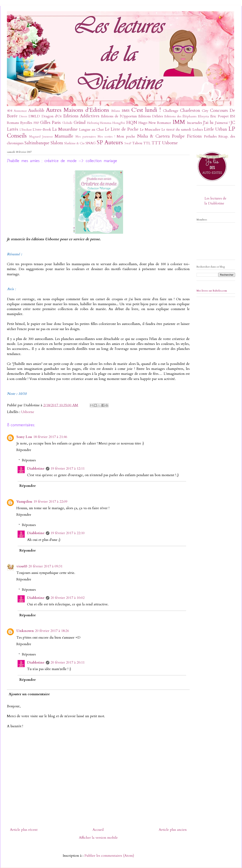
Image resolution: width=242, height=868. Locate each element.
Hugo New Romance (155, 123)
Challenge (171, 111)
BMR (126, 111)
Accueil (98, 830)
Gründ (80, 123)
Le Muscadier (150, 130)
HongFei (119, 123)
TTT (156, 143)
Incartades (194, 123)
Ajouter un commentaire (29, 694)
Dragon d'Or (52, 116)
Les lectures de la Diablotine (215, 201)
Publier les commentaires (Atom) (109, 856)
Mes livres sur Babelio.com (212, 291)
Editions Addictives (81, 116)
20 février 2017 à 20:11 (68, 662)
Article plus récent (24, 830)
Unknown (25, 631)
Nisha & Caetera (153, 136)
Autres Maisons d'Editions (78, 110)
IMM (179, 122)
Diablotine (36, 469)
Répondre (24, 450)
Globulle (67, 123)
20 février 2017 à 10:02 (68, 598)
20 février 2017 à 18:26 (52, 631)
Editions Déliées (151, 116)
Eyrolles (26, 123)
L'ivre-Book (42, 130)
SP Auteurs (110, 142)
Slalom (57, 143)
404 (10, 111)
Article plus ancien (173, 830)
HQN (132, 123)
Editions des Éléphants (180, 116)
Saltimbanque (37, 143)
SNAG (91, 143)
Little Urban (215, 129)
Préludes (210, 136)
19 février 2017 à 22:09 (50, 502)
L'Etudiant (26, 130)
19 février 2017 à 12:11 (68, 469)
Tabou (137, 143)
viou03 (22, 566)
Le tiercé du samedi (176, 130)
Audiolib (36, 111)
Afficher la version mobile (98, 838)
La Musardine (65, 129)
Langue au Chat (91, 130)
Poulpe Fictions (187, 136)
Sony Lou (24, 437)
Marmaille (64, 136)
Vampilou (24, 502)
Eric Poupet (219, 116)
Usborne (170, 143)
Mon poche (126, 136)
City (205, 111)
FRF (36, 123)
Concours (219, 111)
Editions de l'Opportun (119, 116)
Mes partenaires (86, 137)
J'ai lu (208, 123)
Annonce (20, 111)
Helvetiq (93, 123)
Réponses (29, 460)
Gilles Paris (50, 123)
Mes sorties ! (106, 137)
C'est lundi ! (146, 110)
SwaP (128, 143)
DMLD (34, 116)
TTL (147, 143)
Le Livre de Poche (122, 129)
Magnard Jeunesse (41, 137)
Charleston (190, 111)
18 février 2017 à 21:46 (50, 437)
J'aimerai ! (222, 123)
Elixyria (203, 116)
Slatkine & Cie (74, 143)
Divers (23, 116)
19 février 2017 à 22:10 (68, 533)
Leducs (198, 130)
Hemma (106, 123)
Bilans (116, 111)
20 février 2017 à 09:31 (45, 566)
